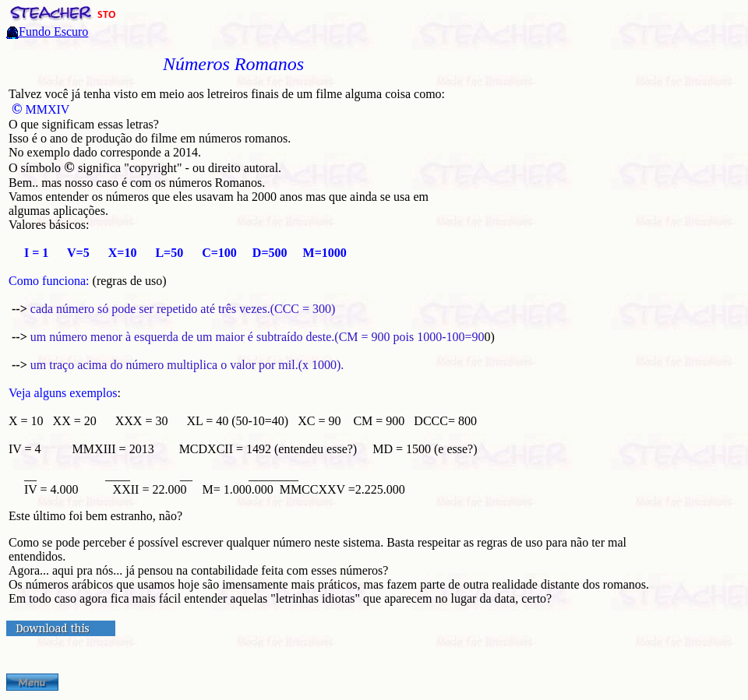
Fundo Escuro (53, 32)
